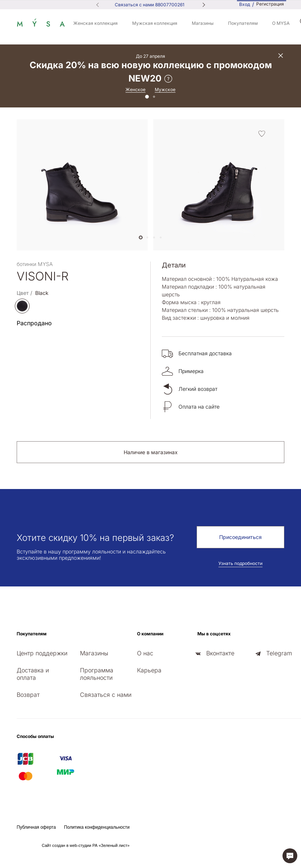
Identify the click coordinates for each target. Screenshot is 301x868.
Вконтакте (220, 653)
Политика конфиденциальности (97, 827)
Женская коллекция (96, 23)
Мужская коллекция (155, 23)
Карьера (149, 670)
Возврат (28, 695)
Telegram (279, 653)
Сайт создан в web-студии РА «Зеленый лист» (86, 845)
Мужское (165, 89)
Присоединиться (240, 537)
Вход (245, 4)
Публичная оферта (36, 827)
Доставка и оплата (33, 674)
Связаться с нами (106, 695)
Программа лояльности (97, 674)
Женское (136, 89)
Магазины (203, 23)
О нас (145, 653)
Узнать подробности (240, 563)
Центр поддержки (42, 653)
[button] (141, 237)
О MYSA (281, 23)
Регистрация (270, 4)
